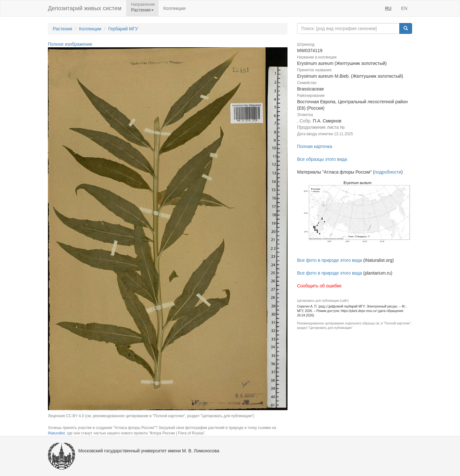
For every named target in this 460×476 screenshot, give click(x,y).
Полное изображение (70, 44)
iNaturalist (56, 433)
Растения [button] (142, 10)
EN (404, 8)
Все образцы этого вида (322, 159)
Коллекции (174, 8)
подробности (388, 172)
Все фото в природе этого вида (330, 260)
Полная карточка (315, 146)
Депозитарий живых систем (85, 8)
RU (388, 8)
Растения (62, 29)
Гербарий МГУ (123, 29)
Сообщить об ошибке (319, 286)
